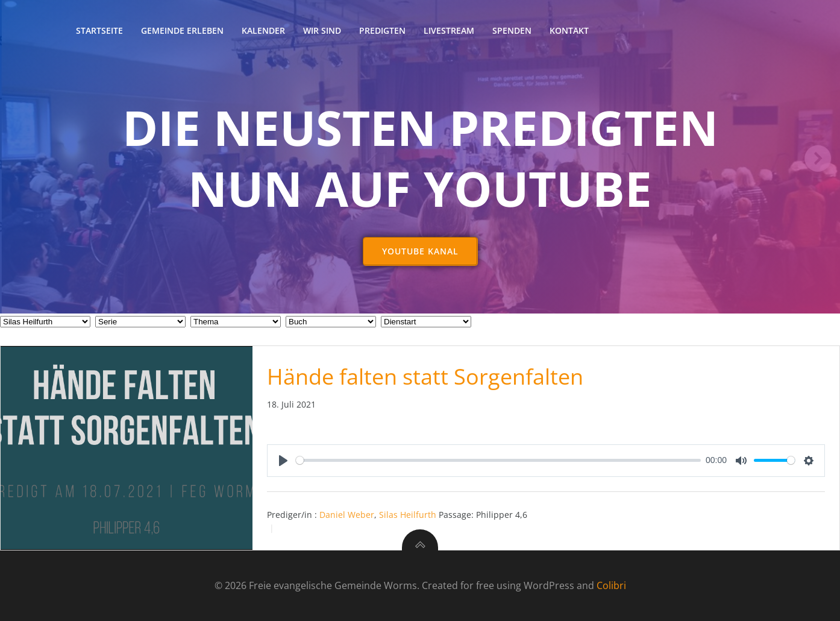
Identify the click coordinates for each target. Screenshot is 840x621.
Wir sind (322, 30)
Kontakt (569, 30)
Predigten (382, 30)
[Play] (283, 461)
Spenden (512, 30)
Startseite (99, 30)
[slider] (499, 460)
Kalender (263, 30)
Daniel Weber (347, 515)
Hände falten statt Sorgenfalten (425, 377)
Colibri (611, 585)
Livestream (449, 30)
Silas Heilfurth (408, 515)
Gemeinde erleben (182, 30)
